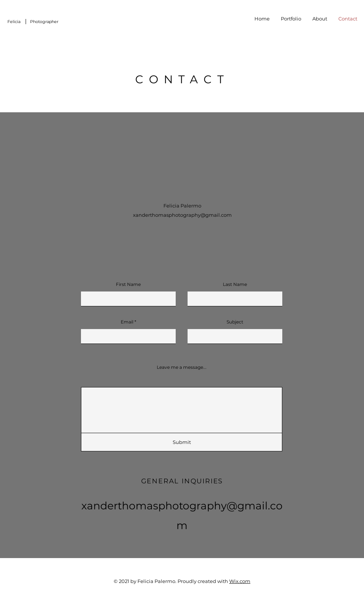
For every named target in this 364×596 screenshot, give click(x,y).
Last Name (235, 284)
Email (127, 322)
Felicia (14, 22)
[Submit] (182, 442)
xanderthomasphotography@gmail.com (182, 215)
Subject (235, 322)
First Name (128, 284)
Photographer (44, 22)
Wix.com (240, 581)
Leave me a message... (182, 367)
